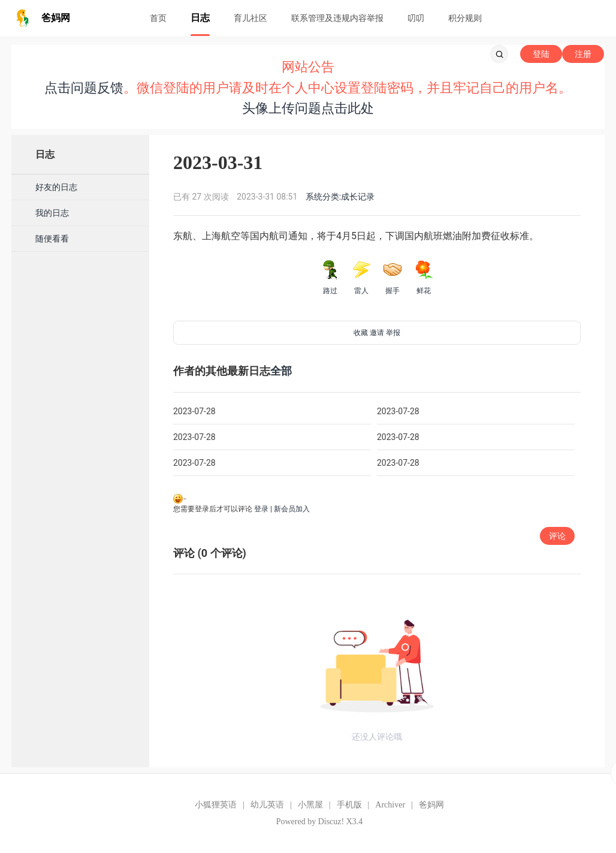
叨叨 (416, 18)
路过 (330, 278)
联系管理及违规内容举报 (337, 18)
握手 (392, 278)
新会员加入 (292, 509)
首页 (158, 18)
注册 (583, 54)
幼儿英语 (267, 805)
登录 (261, 509)
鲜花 (424, 278)
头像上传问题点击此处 (308, 108)
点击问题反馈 (84, 88)
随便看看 (52, 239)
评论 (557, 536)
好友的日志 (56, 187)
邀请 (377, 333)
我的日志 (52, 213)
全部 (281, 371)
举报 (393, 333)
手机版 (349, 805)
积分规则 (465, 18)
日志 (200, 18)
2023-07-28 (194, 411)
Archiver (390, 805)
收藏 (361, 333)
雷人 (361, 278)
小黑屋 (310, 805)
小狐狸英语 (216, 805)
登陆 (541, 54)
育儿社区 (250, 18)
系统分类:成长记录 (340, 197)
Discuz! (331, 822)
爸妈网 (431, 805)
